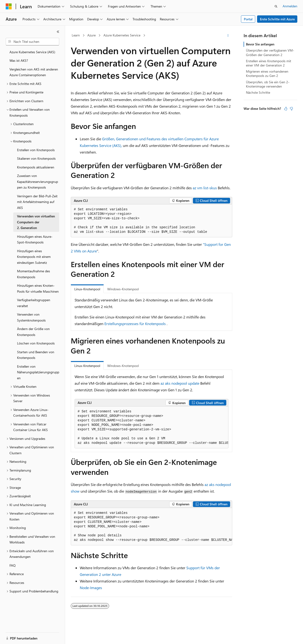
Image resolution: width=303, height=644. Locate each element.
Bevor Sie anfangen (260, 44)
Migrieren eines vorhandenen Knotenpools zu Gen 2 (267, 73)
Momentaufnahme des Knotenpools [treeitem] (33, 274)
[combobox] (32, 42)
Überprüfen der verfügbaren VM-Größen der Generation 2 (270, 52)
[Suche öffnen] (276, 6)
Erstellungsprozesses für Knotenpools (135, 324)
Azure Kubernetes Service (122, 35)
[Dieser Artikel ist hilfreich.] (286, 109)
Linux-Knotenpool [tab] (87, 289)
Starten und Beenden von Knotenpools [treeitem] (36, 355)
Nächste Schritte (258, 92)
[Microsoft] (9, 6)
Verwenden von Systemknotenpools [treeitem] (31, 317)
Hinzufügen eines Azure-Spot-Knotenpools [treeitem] (35, 239)
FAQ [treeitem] (13, 565)
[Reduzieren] (58, 32)
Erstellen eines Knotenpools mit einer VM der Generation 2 (269, 63)
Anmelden (290, 6)
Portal (248, 19)
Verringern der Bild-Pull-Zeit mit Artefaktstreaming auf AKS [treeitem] (37, 202)
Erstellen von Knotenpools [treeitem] (36, 150)
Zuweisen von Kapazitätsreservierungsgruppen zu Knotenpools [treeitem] (38, 181)
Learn (76, 35)
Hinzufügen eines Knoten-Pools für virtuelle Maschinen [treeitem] (38, 288)
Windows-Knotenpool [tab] (123, 289)
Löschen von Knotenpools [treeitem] (36, 343)
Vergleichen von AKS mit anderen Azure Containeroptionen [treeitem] (34, 72)
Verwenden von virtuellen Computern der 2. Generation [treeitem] (36, 222)
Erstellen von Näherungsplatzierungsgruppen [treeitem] (38, 372)
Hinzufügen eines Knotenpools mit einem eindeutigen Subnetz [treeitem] (34, 257)
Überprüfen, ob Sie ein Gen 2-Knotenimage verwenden (268, 84)
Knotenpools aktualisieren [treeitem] (36, 167)
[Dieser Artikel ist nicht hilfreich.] (291, 109)
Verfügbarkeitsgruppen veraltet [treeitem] (34, 303)
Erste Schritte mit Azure (277, 19)
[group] (151, 427)
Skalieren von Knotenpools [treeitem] (36, 158)
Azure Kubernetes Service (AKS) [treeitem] (32, 52)
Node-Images (91, 588)
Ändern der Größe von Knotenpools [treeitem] (33, 332)
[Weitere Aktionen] (228, 35)
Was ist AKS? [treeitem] (19, 60)
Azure (91, 35)
